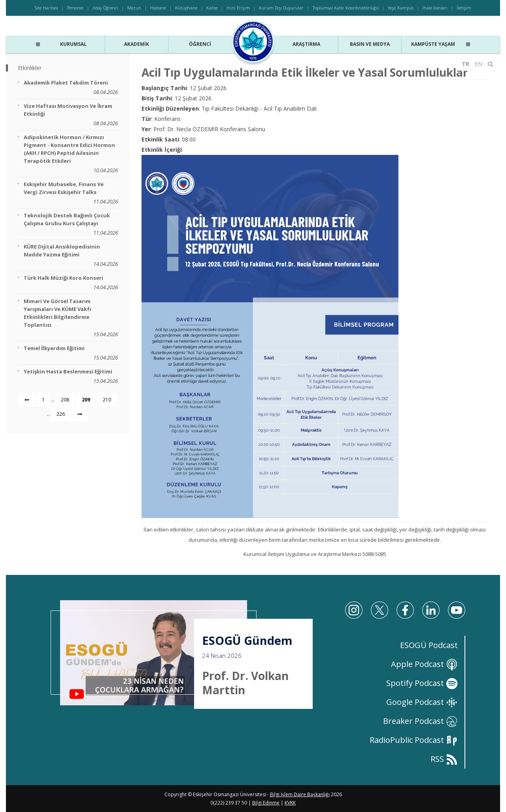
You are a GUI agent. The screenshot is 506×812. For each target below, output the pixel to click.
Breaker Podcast (420, 721)
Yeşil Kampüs (401, 8)
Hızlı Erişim (238, 8)
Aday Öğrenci (105, 8)
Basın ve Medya (370, 44)
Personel (75, 8)
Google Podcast (422, 702)
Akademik (137, 44)
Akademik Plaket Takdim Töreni (71, 88)
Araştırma (306, 44)
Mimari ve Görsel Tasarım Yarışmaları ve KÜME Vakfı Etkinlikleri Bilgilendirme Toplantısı (71, 318)
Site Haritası (46, 8)
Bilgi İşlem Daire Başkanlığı (300, 794)
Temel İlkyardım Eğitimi (71, 353)
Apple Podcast (424, 664)
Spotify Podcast (422, 683)
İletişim (464, 8)
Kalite (212, 8)
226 (61, 414)
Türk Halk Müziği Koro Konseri (71, 283)
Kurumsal (73, 44)
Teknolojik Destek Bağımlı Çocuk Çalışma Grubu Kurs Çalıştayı (71, 224)
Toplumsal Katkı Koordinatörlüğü (346, 8)
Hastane (158, 8)
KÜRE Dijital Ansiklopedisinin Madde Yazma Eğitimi (71, 255)
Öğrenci (200, 44)
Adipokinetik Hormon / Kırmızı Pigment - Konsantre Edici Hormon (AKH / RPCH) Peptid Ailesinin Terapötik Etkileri (71, 154)
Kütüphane (186, 8)
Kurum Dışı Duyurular (281, 8)
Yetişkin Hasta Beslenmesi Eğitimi (71, 376)
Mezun (134, 8)
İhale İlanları (435, 8)
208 (65, 400)
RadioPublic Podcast (414, 740)
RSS (444, 759)
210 (107, 400)
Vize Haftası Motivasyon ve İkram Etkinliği (71, 115)
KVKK (290, 803)
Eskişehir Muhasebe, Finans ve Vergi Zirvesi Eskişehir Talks (71, 193)
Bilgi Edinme (266, 803)
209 (86, 400)
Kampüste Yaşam (433, 44)
